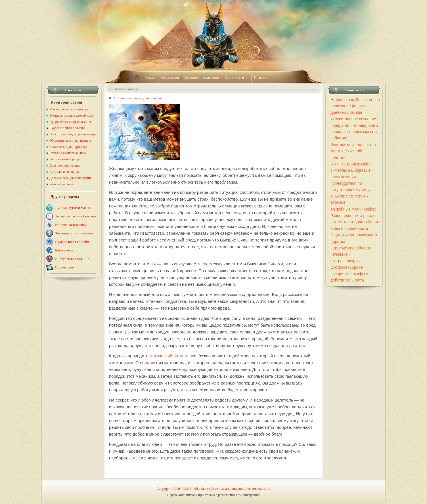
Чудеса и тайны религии (67, 128)
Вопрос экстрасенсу (71, 225)
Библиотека (64, 250)
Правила (260, 77)
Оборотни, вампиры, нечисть (70, 140)
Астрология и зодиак (64, 172)
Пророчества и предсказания (70, 122)
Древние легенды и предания (70, 178)
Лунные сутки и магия (73, 208)
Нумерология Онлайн (72, 242)
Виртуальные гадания (72, 259)
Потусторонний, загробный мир (73, 134)
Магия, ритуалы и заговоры (69, 109)
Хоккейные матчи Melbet (353, 209)
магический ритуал (168, 356)
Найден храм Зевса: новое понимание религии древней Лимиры (355, 106)
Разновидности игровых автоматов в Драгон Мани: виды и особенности (355, 222)
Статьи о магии (237, 77)
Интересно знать (61, 184)
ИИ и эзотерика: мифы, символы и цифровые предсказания (352, 170)
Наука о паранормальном (68, 153)
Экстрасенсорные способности (72, 115)
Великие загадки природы (68, 147)
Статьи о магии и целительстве (138, 98)
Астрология (170, 77)
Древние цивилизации (202, 77)
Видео (150, 77)
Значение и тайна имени (74, 233)
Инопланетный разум (65, 159)
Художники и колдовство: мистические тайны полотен (354, 151)
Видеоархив (64, 267)
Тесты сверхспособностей (76, 216)
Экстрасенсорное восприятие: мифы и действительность (349, 274)
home (137, 77)
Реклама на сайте (258, 489)
